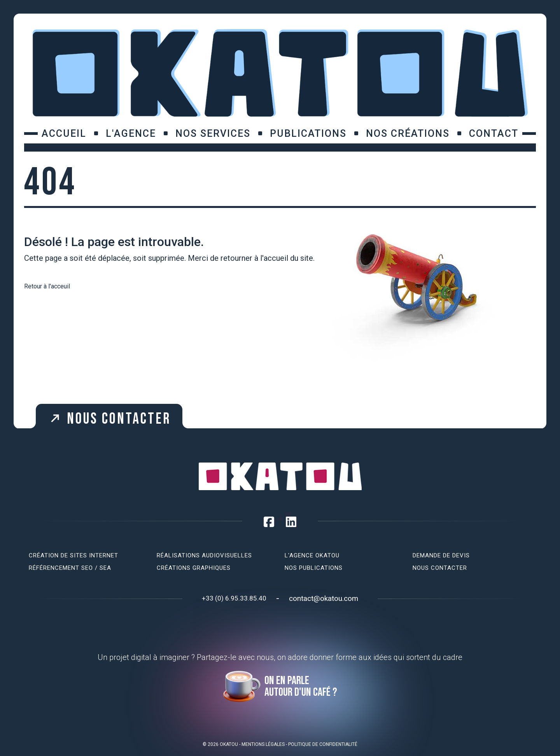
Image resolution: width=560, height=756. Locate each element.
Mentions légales (263, 744)
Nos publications (314, 568)
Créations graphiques (194, 568)
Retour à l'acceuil (47, 286)
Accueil (64, 134)
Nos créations (408, 134)
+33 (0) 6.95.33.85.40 (234, 598)
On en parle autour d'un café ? (301, 686)
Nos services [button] (213, 134)
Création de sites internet (73, 555)
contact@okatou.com (324, 598)
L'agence (131, 134)
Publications (308, 134)
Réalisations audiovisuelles (204, 555)
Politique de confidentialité (323, 744)
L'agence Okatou (312, 555)
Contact (494, 134)
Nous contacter (107, 417)
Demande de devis (441, 555)
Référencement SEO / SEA (70, 568)
